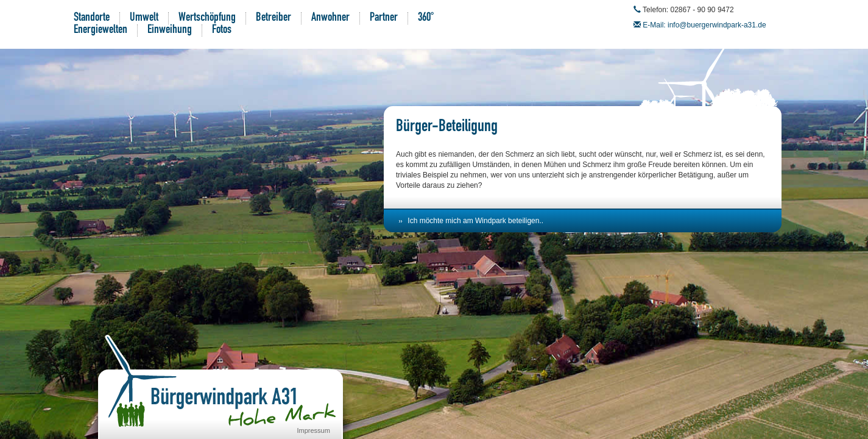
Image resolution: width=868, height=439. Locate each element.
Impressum (314, 430)
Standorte (92, 18)
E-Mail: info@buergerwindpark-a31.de (704, 25)
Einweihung (170, 30)
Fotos (222, 30)
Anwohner (330, 18)
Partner (384, 18)
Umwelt (144, 18)
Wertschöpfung (207, 18)
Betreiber (273, 18)
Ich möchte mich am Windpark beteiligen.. (475, 221)
